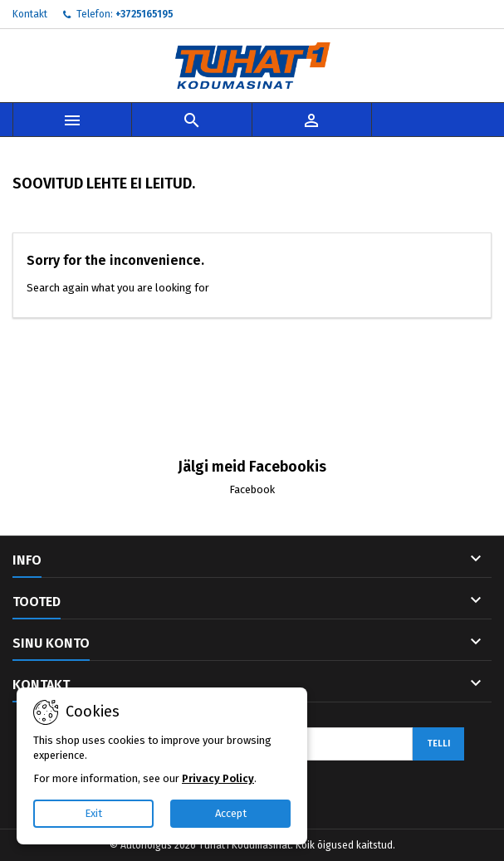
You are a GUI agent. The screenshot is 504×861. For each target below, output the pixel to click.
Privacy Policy (218, 778)
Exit (93, 813)
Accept (231, 813)
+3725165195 (144, 14)
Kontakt (30, 14)
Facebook (252, 489)
